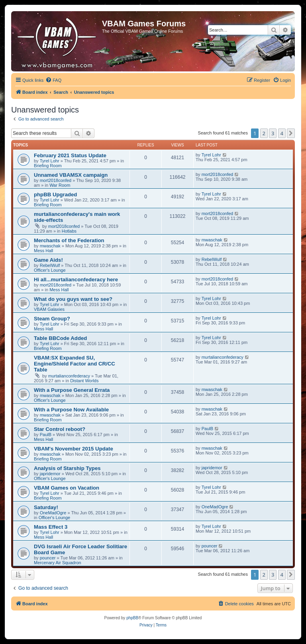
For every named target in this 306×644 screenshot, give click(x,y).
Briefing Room (48, 166)
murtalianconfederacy (69, 376)
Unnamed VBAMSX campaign (71, 175)
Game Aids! (48, 260)
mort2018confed (56, 180)
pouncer (48, 558)
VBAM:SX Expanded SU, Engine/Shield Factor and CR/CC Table (75, 364)
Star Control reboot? (60, 429)
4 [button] (282, 133)
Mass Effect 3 (51, 527)
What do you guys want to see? (73, 299)
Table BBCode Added (60, 338)
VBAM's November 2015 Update (74, 449)
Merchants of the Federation (69, 240)
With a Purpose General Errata (72, 390)
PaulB (46, 435)
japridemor (50, 474)
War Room (60, 185)
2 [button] (264, 133)
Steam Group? (52, 319)
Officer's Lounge (50, 270)
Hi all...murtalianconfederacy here (76, 280)
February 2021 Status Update (70, 155)
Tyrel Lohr (50, 161)
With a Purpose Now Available (71, 410)
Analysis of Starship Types (67, 468)
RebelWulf (50, 265)
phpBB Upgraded (55, 195)
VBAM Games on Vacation (67, 488)
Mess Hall (43, 251)
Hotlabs (69, 231)
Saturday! (46, 507)
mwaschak (50, 246)
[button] (291, 133)
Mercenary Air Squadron (58, 563)
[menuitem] (53, 80)
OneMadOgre (53, 513)
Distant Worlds (84, 381)
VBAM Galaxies (49, 309)
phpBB (132, 618)
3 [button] (273, 133)
